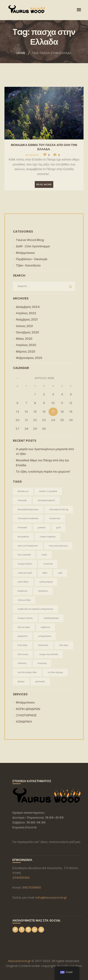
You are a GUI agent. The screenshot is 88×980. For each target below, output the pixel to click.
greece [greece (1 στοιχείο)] (42, 527)
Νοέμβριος (27, 319)
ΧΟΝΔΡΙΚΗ (24, 722)
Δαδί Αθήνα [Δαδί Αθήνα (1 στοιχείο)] (23, 582)
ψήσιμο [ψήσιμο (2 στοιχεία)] (21, 681)
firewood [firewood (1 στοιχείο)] (22, 527)
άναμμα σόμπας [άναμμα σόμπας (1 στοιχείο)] (25, 618)
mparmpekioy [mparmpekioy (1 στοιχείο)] (48, 537)
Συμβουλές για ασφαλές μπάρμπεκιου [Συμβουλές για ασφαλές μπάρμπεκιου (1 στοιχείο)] (35, 609)
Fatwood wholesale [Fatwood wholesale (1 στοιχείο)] (28, 518)
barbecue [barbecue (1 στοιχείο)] (23, 491)
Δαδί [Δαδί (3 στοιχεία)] (60, 573)
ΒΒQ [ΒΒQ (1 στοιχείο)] (45, 573)
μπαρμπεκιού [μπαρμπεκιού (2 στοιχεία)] (45, 636)
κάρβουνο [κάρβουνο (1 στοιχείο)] (46, 627)
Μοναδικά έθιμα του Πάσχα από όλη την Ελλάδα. (44, 147)
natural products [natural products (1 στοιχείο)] (58, 546)
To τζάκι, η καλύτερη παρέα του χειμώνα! (43, 472)
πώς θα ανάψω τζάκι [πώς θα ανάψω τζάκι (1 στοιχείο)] (27, 672)
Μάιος (24, 339)
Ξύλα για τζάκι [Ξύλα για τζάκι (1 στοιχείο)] (24, 600)
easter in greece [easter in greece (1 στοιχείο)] (48, 491)
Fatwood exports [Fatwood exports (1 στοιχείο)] (46, 500)
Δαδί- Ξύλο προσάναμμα (33, 246)
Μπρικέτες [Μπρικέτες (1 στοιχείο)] (43, 591)
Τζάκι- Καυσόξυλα (28, 265)
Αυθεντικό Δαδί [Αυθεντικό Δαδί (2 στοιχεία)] (25, 573)
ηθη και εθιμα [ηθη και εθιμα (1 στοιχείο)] (24, 627)
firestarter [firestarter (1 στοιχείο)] (55, 518)
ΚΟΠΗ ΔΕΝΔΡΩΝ (28, 709)
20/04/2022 (32, 155)
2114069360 (21, 878)
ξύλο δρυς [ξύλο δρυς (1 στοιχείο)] (64, 645)
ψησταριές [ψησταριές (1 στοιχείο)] (40, 681)
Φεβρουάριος (29, 358)
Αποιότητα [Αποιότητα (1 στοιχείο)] (48, 564)
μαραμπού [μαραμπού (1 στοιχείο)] (23, 636)
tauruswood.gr (19, 961)
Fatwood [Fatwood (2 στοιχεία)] (22, 500)
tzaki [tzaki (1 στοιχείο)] (44, 555)
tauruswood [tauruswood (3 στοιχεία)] (24, 555)
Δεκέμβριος (28, 307)
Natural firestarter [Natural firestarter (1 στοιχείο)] (28, 546)
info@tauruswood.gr (51, 898)
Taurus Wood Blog (30, 240)
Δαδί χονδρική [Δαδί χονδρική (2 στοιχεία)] (46, 582)
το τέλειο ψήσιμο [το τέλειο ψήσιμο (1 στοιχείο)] (55, 672)
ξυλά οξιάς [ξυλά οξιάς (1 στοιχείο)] (23, 645)
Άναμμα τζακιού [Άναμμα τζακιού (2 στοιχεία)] (25, 564)
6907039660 (32, 887)
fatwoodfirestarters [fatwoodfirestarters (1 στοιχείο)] (28, 509)
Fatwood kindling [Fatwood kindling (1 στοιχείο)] (59, 509)
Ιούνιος (24, 326)
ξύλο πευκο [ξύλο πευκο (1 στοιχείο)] (23, 654)
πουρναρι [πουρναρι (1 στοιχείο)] (42, 663)
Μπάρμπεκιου (25, 253)
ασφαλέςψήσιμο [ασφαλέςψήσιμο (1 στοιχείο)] (51, 618)
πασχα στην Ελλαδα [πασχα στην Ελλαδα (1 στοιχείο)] (48, 654)
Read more (44, 184)
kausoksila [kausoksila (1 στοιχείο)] (23, 537)
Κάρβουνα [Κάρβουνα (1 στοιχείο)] (23, 591)
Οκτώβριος (27, 332)
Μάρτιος (26, 352)
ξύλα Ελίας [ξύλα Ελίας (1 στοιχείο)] (43, 645)
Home (21, 53)
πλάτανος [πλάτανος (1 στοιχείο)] (22, 663)
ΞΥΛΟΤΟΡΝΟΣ (26, 715)
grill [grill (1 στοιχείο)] (59, 527)
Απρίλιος (26, 313)
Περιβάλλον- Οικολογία (32, 259)
